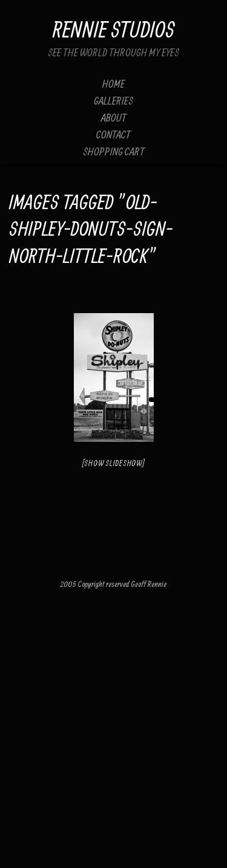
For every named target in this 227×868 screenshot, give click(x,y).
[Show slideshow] (114, 463)
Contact (113, 134)
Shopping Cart (114, 151)
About (114, 118)
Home (113, 84)
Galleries (113, 101)
